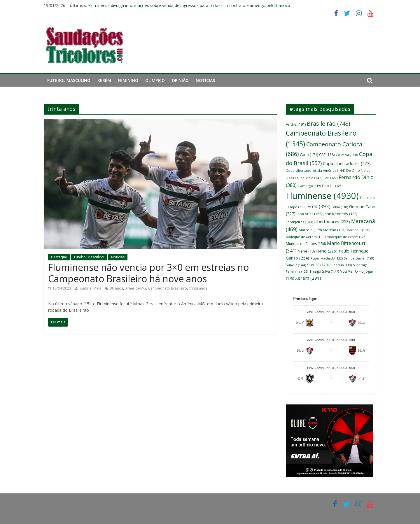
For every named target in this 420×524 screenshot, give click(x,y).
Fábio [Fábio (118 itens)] (340, 207)
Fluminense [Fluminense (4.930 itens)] (322, 196)
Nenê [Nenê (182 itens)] (307, 251)
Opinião (180, 80)
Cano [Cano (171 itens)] (309, 155)
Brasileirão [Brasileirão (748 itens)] (328, 123)
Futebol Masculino (69, 80)
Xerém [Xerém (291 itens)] (308, 278)
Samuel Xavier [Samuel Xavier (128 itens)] (359, 258)
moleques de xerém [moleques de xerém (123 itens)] (346, 237)
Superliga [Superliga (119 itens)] (341, 265)
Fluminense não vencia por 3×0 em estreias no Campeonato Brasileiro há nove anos (148, 273)
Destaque (59, 257)
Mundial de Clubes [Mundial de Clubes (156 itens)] (306, 244)
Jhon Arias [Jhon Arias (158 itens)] (309, 214)
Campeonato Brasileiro (168, 288)
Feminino (128, 80)
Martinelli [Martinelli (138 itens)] (358, 230)
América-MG (136, 288)
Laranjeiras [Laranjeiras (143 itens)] (299, 222)
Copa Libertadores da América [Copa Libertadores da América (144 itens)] (315, 170)
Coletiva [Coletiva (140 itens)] (347, 155)
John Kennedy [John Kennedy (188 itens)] (340, 214)
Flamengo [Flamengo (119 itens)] (309, 186)
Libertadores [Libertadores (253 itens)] (332, 221)
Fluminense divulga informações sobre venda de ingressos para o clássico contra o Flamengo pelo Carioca (189, 5)
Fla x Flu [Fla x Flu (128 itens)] (332, 186)
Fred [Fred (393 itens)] (319, 206)
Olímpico (155, 80)
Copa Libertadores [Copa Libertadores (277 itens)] (347, 163)
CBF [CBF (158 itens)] (327, 155)
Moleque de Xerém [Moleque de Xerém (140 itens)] (306, 237)
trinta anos (198, 288)
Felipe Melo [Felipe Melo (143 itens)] (309, 178)
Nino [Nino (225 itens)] (328, 251)
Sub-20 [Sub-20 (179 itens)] (318, 265)
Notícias (205, 80)
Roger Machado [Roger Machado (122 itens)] (327, 258)
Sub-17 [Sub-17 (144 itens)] (296, 265)
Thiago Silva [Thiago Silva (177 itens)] (324, 271)
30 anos (117, 288)
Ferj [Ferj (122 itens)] (330, 178)
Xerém (104, 80)
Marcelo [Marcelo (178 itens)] (310, 230)
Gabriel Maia (91, 288)
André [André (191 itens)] (296, 124)
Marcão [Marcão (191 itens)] (334, 230)
